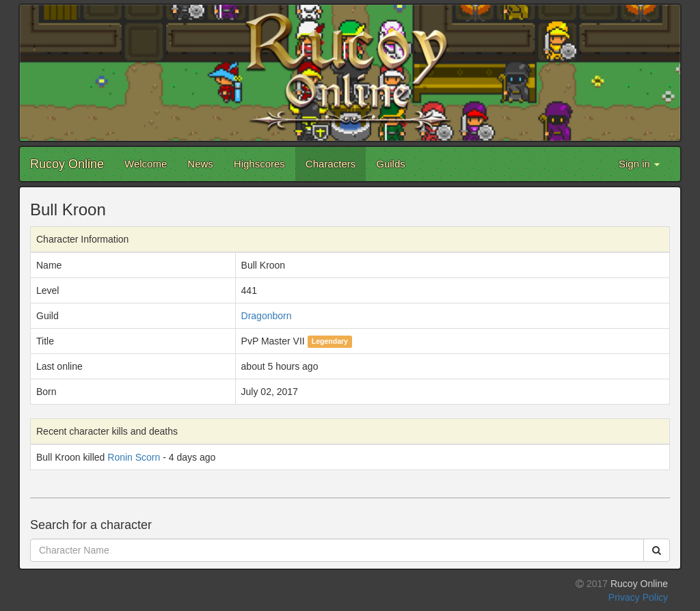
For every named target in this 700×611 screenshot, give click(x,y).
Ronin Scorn (134, 457)
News (200, 164)
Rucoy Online (67, 164)
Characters (331, 164)
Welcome (146, 164)
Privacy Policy (638, 597)
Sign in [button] (639, 164)
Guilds (391, 164)
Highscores (259, 164)
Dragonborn (267, 316)
